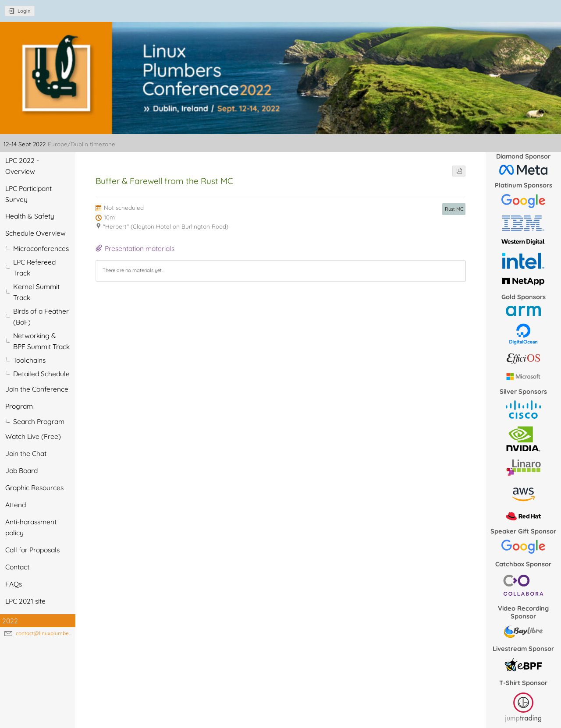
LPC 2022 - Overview (22, 166)
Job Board (21, 470)
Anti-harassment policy (31, 527)
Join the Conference (37, 389)
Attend (16, 505)
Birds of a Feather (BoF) (41, 316)
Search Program (39, 421)
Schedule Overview (36, 233)
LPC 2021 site (25, 601)
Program (19, 406)
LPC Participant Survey (28, 194)
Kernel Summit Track (36, 292)
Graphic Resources (34, 488)
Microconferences (41, 248)
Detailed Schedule (41, 374)
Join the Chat (26, 453)
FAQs (14, 584)
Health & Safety (30, 216)
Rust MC (454, 209)
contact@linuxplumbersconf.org (55, 633)
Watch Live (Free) (33, 436)
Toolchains (29, 360)
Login (24, 11)
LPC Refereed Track (34, 267)
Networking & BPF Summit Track (41, 341)
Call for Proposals (32, 550)
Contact (17, 567)
